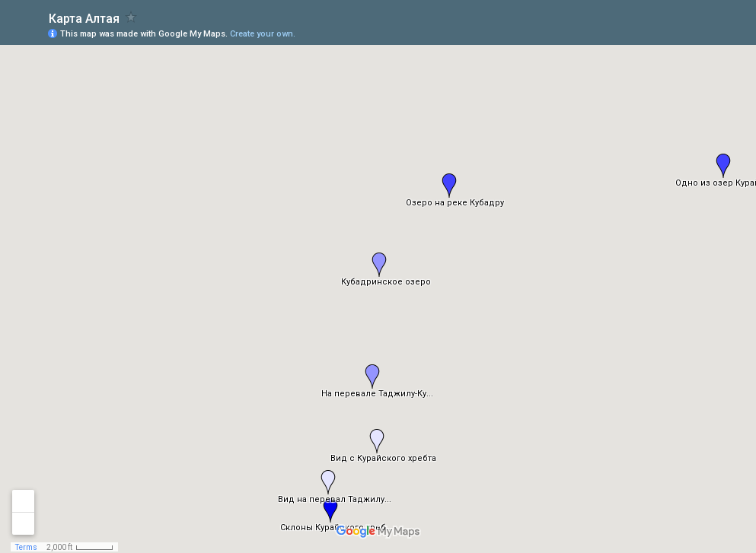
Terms (26, 547)
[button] (449, 186)
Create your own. (263, 34)
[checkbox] (131, 17)
